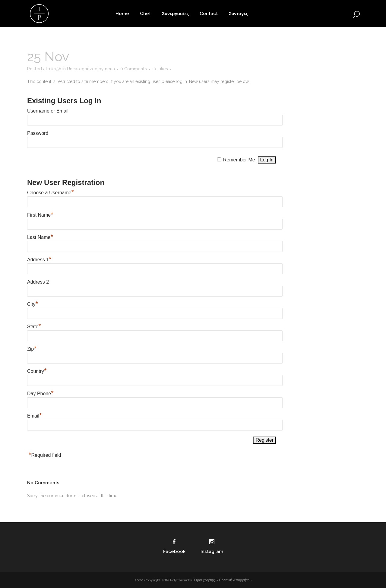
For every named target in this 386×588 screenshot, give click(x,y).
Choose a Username (51, 193)
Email (35, 416)
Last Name (40, 237)
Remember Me (239, 160)
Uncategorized (82, 69)
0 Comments (134, 69)
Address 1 (39, 260)
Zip (32, 349)
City (33, 304)
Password (38, 133)
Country (37, 371)
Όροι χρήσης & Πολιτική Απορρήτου (223, 580)
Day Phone (40, 394)
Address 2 (38, 282)
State (34, 327)
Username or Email (48, 111)
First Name (40, 215)
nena (110, 69)
